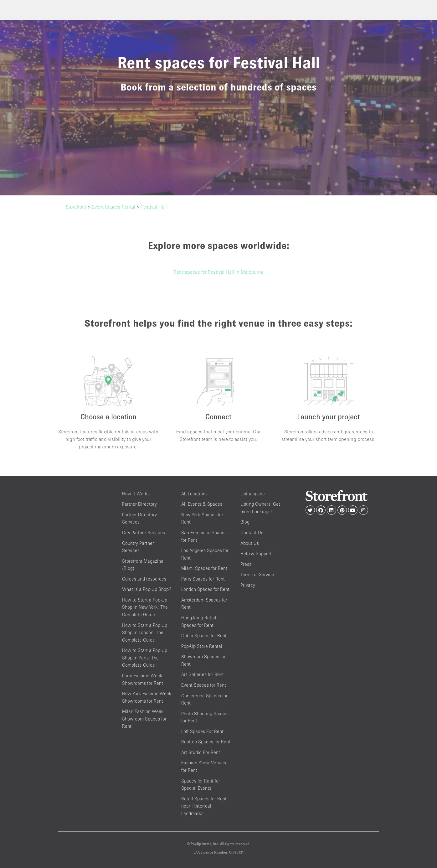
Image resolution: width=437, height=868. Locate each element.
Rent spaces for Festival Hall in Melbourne (219, 272)
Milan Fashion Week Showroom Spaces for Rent (144, 719)
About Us (250, 543)
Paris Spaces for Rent (203, 579)
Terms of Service (257, 574)
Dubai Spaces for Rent (204, 635)
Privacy (248, 585)
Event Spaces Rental (113, 207)
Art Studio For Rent (201, 752)
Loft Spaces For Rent (202, 731)
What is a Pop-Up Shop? (147, 589)
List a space (253, 494)
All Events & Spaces (202, 504)
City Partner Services (144, 532)
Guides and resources (144, 579)
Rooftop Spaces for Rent (206, 742)
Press (246, 564)
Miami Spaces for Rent (204, 568)
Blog (245, 522)
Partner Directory (139, 504)
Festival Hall (154, 207)
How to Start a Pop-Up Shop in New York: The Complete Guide (145, 607)
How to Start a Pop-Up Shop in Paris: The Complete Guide (145, 658)
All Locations (194, 494)
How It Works (136, 494)
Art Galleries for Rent (203, 674)
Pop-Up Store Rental (202, 646)
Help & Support (256, 553)
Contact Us (252, 532)
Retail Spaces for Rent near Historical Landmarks (204, 806)
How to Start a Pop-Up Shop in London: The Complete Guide (145, 633)
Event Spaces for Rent (204, 685)
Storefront (76, 207)
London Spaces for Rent (205, 589)
